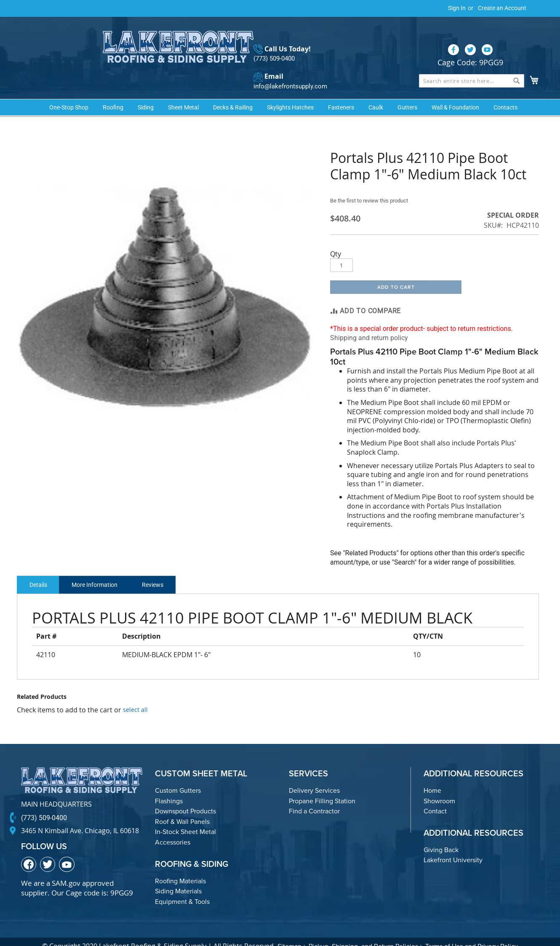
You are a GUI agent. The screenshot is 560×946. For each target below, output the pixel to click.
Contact (435, 797)
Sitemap (289, 932)
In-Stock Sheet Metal (185, 818)
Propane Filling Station (322, 787)
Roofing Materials (180, 867)
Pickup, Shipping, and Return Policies (363, 932)
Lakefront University (453, 846)
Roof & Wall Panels (182, 808)
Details (41, 570)
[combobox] (472, 64)
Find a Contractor (314, 797)
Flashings (169, 787)
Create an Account (502, 8)
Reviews (166, 570)
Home (432, 777)
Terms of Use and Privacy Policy (472, 932)
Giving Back (441, 836)
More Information (103, 570)
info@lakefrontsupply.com (288, 70)
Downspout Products (185, 797)
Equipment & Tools (182, 888)
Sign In (457, 8)
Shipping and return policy (369, 324)
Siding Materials (178, 877)
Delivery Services (314, 777)
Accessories (173, 828)
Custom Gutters (178, 777)
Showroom (439, 787)
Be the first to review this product (373, 187)
